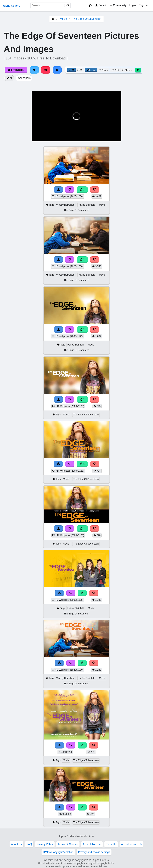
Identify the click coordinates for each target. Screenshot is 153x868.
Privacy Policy (45, 844)
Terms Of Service (68, 844)
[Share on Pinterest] (46, 70)
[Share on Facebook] (57, 70)
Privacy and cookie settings (94, 852)
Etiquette (111, 844)
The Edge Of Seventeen (87, 19)
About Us (16, 844)
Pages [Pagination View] (103, 70)
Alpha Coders (12, 6)
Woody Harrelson (65, 205)
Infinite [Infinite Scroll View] (91, 70)
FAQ (29, 844)
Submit (101, 5)
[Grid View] (72, 70)
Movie (64, 19)
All (9, 78)
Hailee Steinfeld (87, 205)
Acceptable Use (92, 844)
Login (132, 5)
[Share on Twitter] (34, 70)
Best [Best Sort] (115, 70)
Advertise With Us (131, 844)
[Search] (68, 5)
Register (144, 5)
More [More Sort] (127, 70)
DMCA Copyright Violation (58, 852)
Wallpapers (24, 78)
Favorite (16, 70)
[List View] (80, 70)
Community (118, 5)
